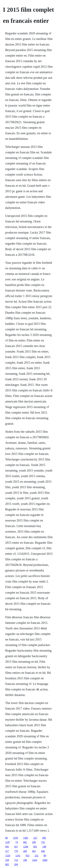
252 (37, 856)
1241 (18, 856)
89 (45, 856)
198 (44, 847)
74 (17, 842)
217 (7, 851)
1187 (8, 842)
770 (16, 851)
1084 (45, 860)
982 (44, 838)
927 (16, 847)
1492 (26, 838)
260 (25, 851)
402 (25, 842)
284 (16, 864)
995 (7, 847)
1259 (15, 838)
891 (35, 847)
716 (43, 842)
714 (16, 860)
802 (7, 864)
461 (34, 851)
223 (35, 838)
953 (28, 856)
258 (7, 860)
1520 (8, 856)
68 (6, 838)
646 (43, 851)
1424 (35, 860)
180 (34, 842)
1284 (26, 847)
